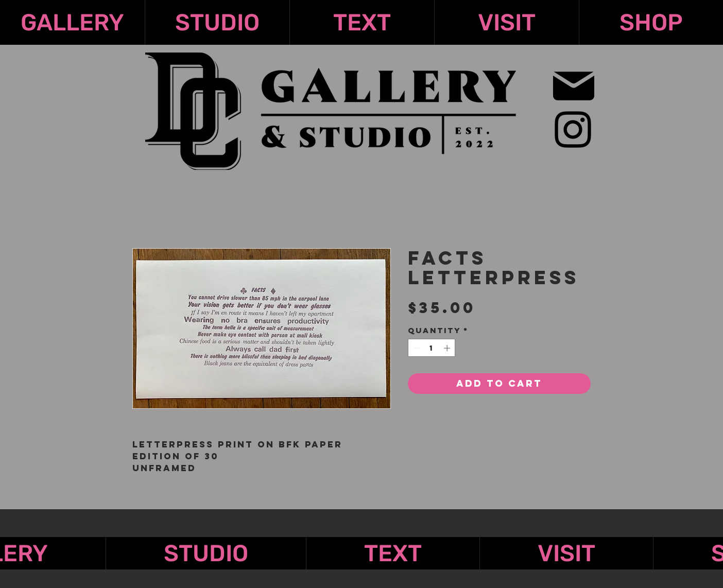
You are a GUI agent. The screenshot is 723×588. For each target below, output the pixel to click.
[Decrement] (416, 348)
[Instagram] (573, 129)
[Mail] (573, 86)
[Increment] (448, 348)
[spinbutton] (432, 348)
